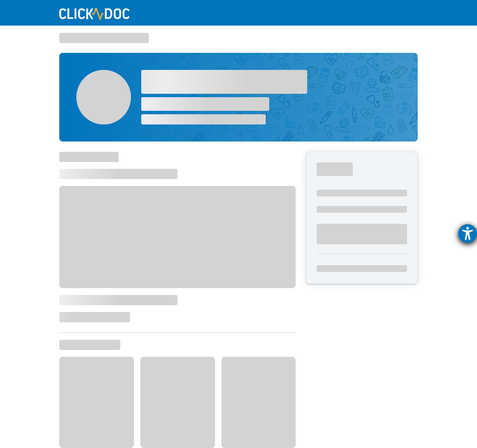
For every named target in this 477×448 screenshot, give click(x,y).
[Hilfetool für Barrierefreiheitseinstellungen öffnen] (468, 234)
